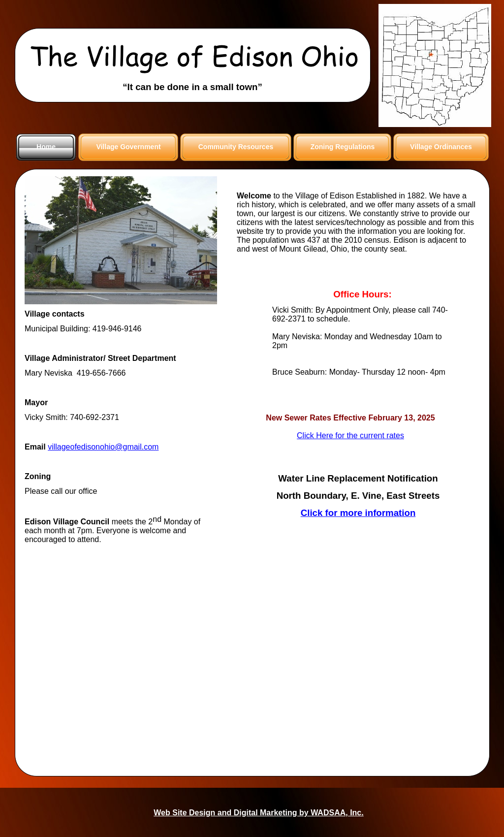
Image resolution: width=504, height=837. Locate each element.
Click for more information (358, 513)
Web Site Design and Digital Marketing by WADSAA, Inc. (258, 813)
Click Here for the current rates (350, 435)
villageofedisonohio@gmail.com (103, 447)
